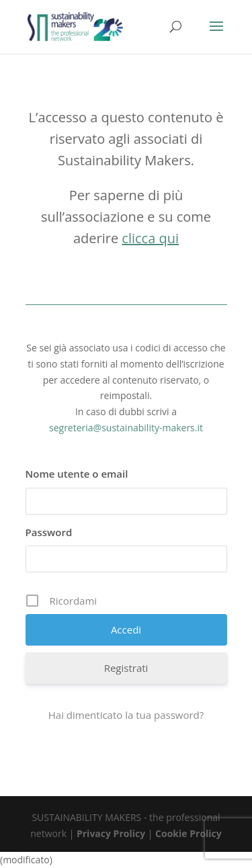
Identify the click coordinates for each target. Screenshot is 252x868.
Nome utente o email (77, 474)
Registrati (126, 668)
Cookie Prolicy (188, 833)
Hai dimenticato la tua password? (126, 715)
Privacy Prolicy (111, 833)
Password (49, 532)
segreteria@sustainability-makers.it (126, 428)
